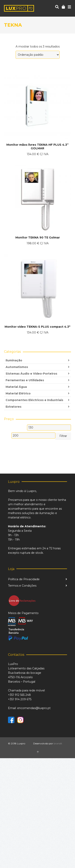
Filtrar (63, 436)
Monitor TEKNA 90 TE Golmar (38, 237)
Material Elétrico (18, 393)
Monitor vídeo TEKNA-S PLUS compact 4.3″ (37, 327)
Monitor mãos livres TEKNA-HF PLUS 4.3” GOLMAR (37, 147)
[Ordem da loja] (38, 55)
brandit (58, 743)
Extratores (13, 407)
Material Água (16, 387)
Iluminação (14, 360)
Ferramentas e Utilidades (25, 380)
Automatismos (17, 367)
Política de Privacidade (24, 579)
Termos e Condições (22, 586)
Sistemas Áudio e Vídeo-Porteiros (31, 374)
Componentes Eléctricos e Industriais (34, 400)
